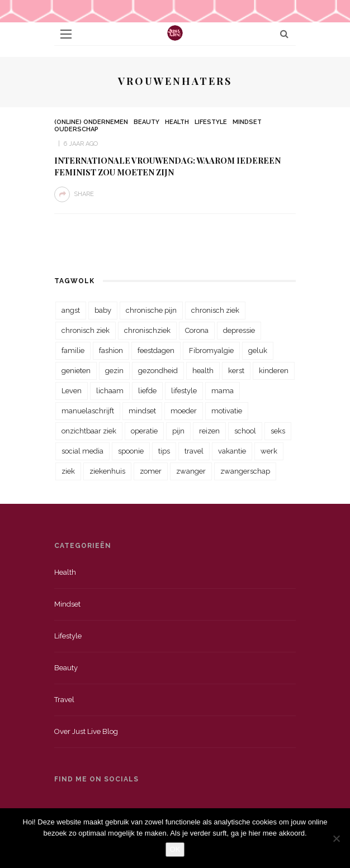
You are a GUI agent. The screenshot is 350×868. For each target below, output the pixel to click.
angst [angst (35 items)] (71, 310)
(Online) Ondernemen (91, 122)
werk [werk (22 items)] (269, 451)
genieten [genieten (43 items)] (76, 371)
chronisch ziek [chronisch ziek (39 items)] (86, 330)
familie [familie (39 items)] (73, 350)
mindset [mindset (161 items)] (142, 411)
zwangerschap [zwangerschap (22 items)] (245, 471)
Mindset (247, 122)
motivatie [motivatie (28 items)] (227, 411)
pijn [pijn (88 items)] (178, 431)
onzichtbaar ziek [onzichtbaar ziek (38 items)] (89, 431)
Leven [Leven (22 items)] (72, 391)
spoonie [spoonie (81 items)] (131, 451)
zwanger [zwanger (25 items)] (191, 471)
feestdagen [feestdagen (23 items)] (156, 350)
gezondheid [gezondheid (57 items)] (158, 371)
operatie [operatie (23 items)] (144, 431)
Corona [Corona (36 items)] (197, 330)
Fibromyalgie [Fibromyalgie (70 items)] (211, 350)
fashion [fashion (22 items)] (111, 350)
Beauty (146, 122)
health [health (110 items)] (203, 371)
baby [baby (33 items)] (103, 310)
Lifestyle (211, 122)
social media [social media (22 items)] (82, 451)
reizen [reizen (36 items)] (209, 431)
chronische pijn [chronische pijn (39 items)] (151, 310)
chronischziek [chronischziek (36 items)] (147, 330)
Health (177, 122)
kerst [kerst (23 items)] (236, 371)
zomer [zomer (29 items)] (151, 471)
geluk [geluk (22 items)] (258, 350)
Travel (64, 700)
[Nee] (336, 838)
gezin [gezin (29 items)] (114, 371)
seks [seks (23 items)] (278, 431)
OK (175, 849)
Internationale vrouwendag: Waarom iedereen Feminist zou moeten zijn (167, 166)
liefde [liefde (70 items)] (147, 391)
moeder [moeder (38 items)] (184, 411)
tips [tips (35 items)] (164, 451)
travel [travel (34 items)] (194, 451)
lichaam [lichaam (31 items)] (110, 391)
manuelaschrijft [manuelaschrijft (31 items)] (88, 411)
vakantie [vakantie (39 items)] (232, 451)
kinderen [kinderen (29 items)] (274, 371)
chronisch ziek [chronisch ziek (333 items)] (215, 310)
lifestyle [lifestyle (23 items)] (184, 391)
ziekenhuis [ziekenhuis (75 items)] (107, 471)
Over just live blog (86, 731)
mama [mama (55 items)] (223, 391)
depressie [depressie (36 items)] (239, 330)
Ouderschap (76, 129)
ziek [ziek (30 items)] (68, 471)
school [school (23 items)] (245, 431)
